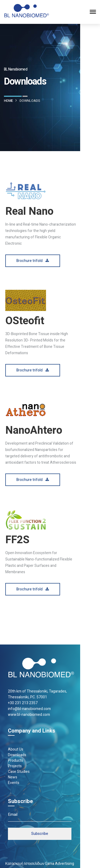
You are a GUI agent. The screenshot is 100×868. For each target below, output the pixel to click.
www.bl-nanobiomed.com (29, 715)
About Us (16, 749)
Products (15, 760)
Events (14, 783)
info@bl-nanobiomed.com (29, 709)
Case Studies (19, 772)
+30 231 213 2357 (23, 703)
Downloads (17, 755)
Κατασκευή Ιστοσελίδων (25, 864)
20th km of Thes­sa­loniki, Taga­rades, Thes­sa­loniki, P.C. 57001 (37, 694)
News (13, 777)
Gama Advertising (60, 864)
